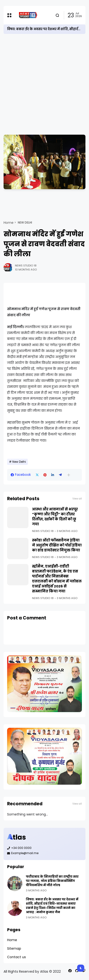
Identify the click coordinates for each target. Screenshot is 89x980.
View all (77, 499)
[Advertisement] (44, 84)
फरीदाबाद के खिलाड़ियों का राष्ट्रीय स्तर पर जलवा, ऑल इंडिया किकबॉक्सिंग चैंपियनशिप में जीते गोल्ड (52, 881)
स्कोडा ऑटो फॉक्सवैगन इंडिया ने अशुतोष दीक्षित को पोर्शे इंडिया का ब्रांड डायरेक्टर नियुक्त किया (57, 545)
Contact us (16, 957)
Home (9, 223)
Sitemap (14, 948)
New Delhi (25, 223)
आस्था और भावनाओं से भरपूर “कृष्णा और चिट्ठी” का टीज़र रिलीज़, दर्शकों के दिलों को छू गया (55, 517)
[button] (69, 475)
